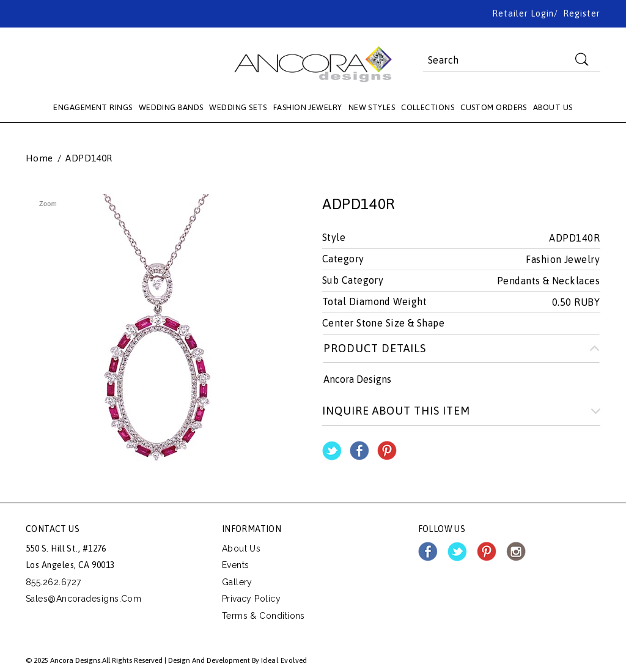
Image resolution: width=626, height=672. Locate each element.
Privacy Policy (251, 599)
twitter (457, 552)
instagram (516, 552)
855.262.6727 (53, 582)
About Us (241, 548)
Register (582, 13)
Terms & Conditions (263, 616)
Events (236, 565)
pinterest (487, 552)
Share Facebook (359, 451)
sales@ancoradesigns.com (83, 599)
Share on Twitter (332, 451)
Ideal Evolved (284, 660)
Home (39, 158)
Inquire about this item (396, 411)
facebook (428, 552)
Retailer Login (523, 13)
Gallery (237, 582)
